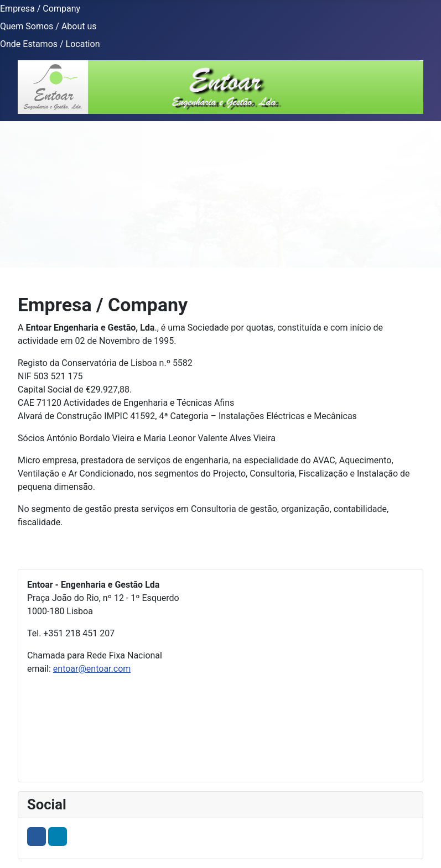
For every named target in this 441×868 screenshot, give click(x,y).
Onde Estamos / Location (50, 44)
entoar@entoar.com (92, 669)
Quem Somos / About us (48, 26)
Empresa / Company (40, 9)
